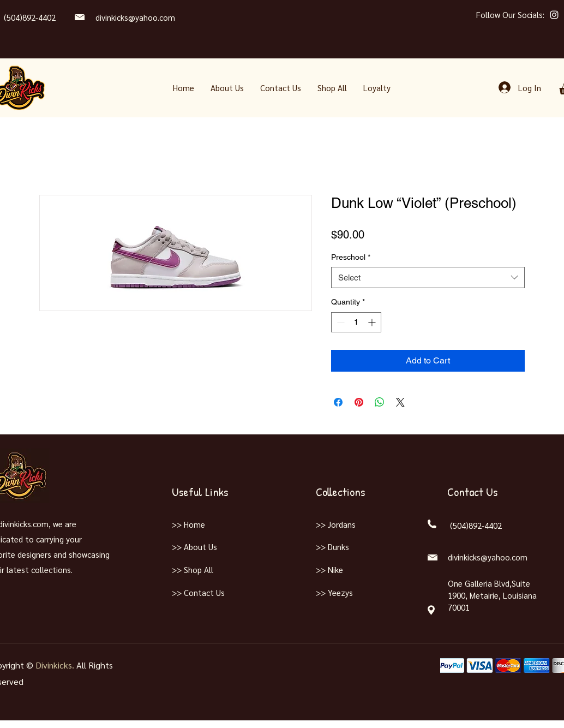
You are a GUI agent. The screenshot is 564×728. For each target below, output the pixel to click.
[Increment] (373, 322)
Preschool (351, 257)
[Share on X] (400, 402)
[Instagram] (554, 15)
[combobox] (428, 278)
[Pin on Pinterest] (359, 402)
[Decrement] (340, 322)
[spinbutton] (356, 322)
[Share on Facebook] (338, 402)
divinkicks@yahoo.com (135, 17)
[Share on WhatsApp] (380, 402)
